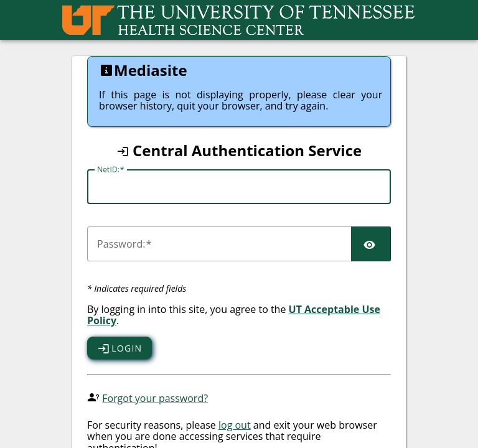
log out (235, 425)
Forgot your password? (155, 398)
